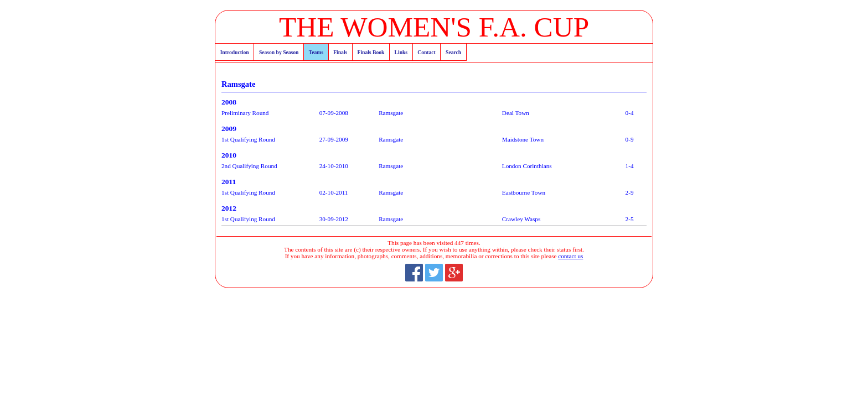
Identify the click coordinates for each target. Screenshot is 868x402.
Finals (340, 52)
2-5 (630, 219)
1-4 (630, 166)
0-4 (630, 113)
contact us (570, 256)
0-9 (630, 139)
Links (401, 52)
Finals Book (371, 52)
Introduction (235, 52)
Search (453, 52)
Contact (427, 52)
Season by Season (279, 52)
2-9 (630, 192)
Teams (316, 52)
